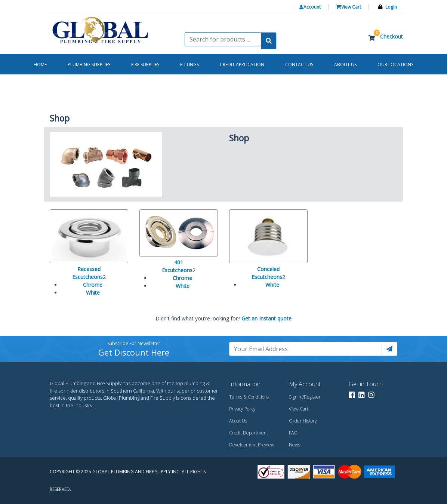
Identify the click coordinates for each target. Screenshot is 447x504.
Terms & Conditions (249, 397)
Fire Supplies (145, 64)
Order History (303, 421)
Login (391, 7)
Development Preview (252, 445)
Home (40, 64)
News (295, 445)
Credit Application (242, 64)
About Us (238, 421)
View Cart (349, 7)
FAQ (293, 433)
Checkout (391, 36)
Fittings (189, 64)
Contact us (299, 64)
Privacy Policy (242, 409)
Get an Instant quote (266, 318)
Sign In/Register (305, 397)
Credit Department (249, 433)
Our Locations (395, 64)
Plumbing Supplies (89, 64)
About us (345, 64)
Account (310, 7)
